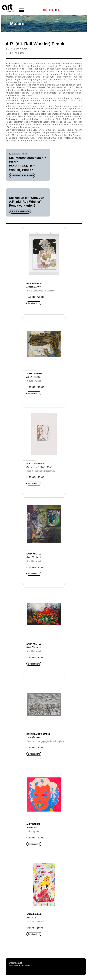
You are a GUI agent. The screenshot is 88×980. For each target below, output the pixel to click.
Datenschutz (15, 963)
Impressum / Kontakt (20, 965)
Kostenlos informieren (22, 176)
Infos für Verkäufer (20, 211)
